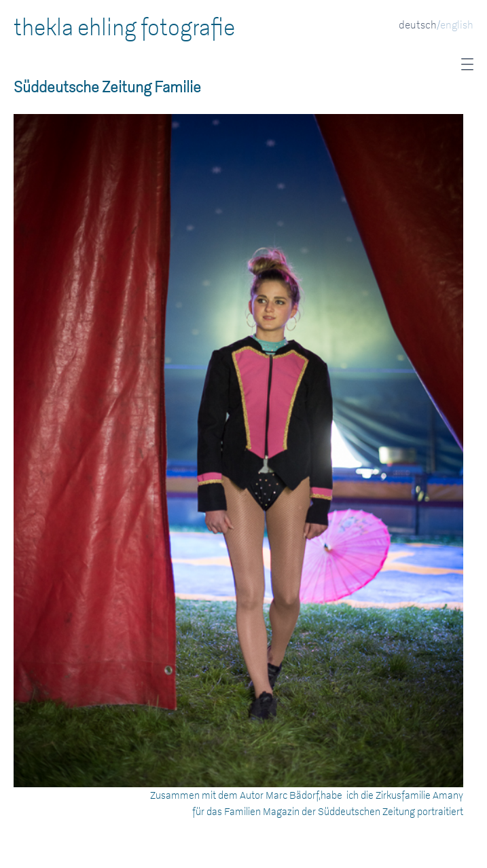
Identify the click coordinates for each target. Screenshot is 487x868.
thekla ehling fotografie (124, 28)
